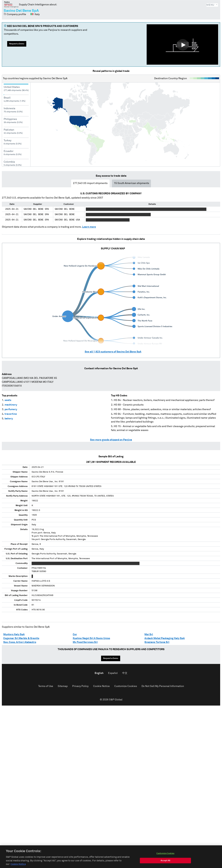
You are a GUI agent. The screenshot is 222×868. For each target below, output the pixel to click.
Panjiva (11, 4)
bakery (9, 419)
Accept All (165, 861)
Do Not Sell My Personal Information (163, 686)
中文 (125, 673)
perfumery (11, 409)
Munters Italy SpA (14, 634)
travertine (11, 414)
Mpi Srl (149, 634)
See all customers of (113, 352)
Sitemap (63, 686)
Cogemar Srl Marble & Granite (21, 638)
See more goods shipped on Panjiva (111, 440)
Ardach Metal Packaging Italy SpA (165, 638)
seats (8, 400)
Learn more (89, 227)
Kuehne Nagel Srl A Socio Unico (91, 638)
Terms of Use (46, 686)
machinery (11, 405)
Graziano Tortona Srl (157, 642)
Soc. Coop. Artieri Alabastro (20, 642)
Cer (75, 634)
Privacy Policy (80, 686)
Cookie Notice (101, 686)
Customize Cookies (126, 686)
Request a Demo (17, 44)
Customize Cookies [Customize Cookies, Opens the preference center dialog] (165, 853)
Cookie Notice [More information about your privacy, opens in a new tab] (18, 864)
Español (113, 673)
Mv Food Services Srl (85, 642)
